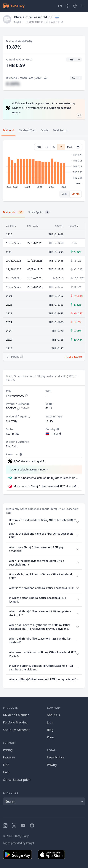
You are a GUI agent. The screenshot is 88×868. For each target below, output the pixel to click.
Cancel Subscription (17, 780)
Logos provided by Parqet (19, 843)
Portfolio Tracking (15, 722)
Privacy (52, 765)
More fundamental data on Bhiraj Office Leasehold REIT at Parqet (46, 478)
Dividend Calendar (16, 715)
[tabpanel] (44, 171)
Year (64, 194)
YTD (39, 147)
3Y (54, 147)
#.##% (13, 84)
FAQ (6, 765)
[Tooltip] (57, 429)
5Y (61, 147)
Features (9, 757)
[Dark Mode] (68, 6)
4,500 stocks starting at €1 (30, 461)
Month (76, 194)
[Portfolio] (75, 6)
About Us (53, 715)
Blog (50, 730)
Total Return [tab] (61, 130)
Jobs (50, 722)
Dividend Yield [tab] (27, 130)
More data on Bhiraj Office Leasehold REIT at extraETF (46, 486)
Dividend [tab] (8, 130)
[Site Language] (60, 6)
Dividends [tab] (13, 212)
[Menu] (83, 6)
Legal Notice (56, 757)
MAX (70, 147)
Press (51, 737)
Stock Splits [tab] (39, 212)
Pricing (8, 750)
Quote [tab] (45, 130)
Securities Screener (16, 730)
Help (6, 772)
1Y (47, 147)
